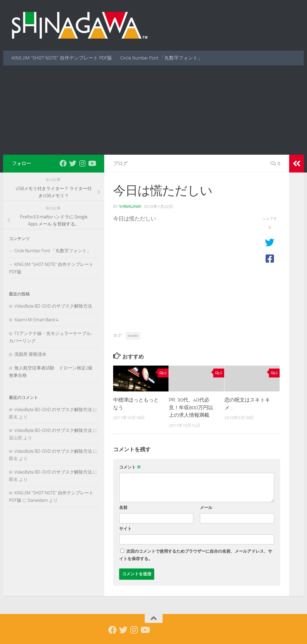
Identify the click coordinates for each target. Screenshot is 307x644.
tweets (133, 336)
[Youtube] (92, 163)
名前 (123, 508)
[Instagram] (82, 163)
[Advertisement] (153, 110)
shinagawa (130, 207)
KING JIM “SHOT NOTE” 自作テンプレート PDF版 (62, 58)
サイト (125, 529)
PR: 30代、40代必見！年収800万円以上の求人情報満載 (191, 407)
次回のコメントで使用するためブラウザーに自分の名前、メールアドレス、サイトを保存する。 (196, 555)
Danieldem (38, 500)
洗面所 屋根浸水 (30, 354)
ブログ (120, 163)
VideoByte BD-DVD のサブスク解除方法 (53, 306)
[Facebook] (63, 163)
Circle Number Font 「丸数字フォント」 (161, 58)
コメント (130, 467)
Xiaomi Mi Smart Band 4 (36, 320)
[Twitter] (73, 163)
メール (206, 508)
